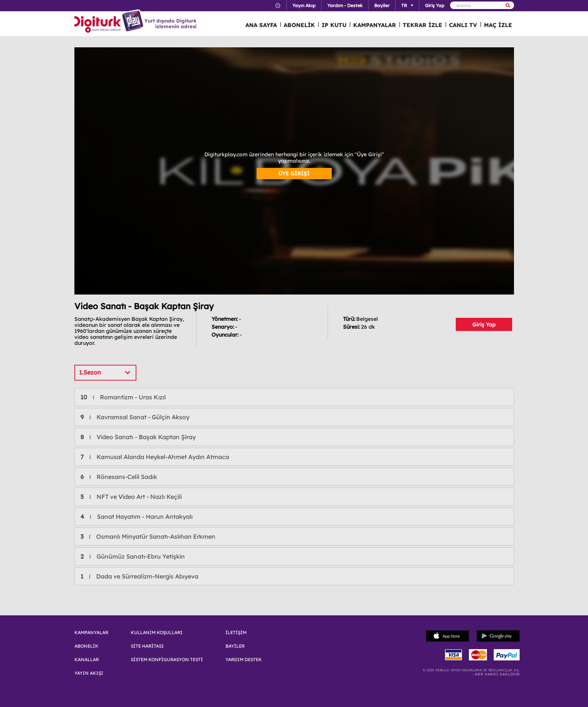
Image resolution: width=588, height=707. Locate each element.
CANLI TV (463, 25)
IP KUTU (334, 25)
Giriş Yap (484, 325)
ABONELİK (299, 25)
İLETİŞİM (236, 633)
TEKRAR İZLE (422, 25)
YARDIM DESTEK (244, 660)
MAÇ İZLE (498, 25)
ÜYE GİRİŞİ (294, 174)
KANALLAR (87, 660)
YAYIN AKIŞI (89, 673)
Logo (110, 22)
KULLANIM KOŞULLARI (157, 633)
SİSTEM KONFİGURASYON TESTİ (167, 660)
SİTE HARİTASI (147, 646)
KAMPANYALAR (375, 25)
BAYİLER (235, 646)
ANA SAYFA (261, 25)
